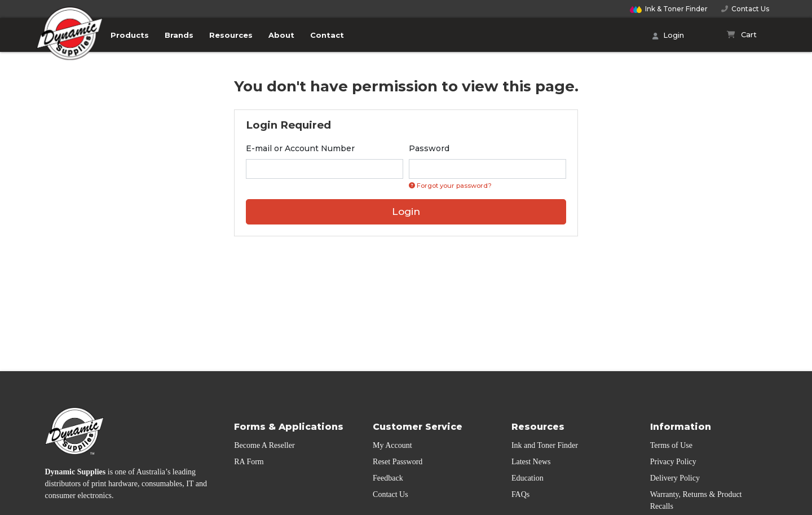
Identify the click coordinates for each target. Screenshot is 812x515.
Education (528, 478)
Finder (669, 9)
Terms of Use (671, 445)
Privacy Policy (673, 462)
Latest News (531, 462)
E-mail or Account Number (300, 148)
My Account (392, 445)
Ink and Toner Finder (545, 445)
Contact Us (745, 9)
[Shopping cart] (742, 35)
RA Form (249, 462)
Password (429, 148)
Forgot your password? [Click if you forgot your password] (450, 186)
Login (668, 36)
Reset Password (398, 462)
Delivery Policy (675, 478)
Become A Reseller (264, 445)
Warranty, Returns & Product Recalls (696, 500)
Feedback (388, 478)
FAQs (520, 494)
